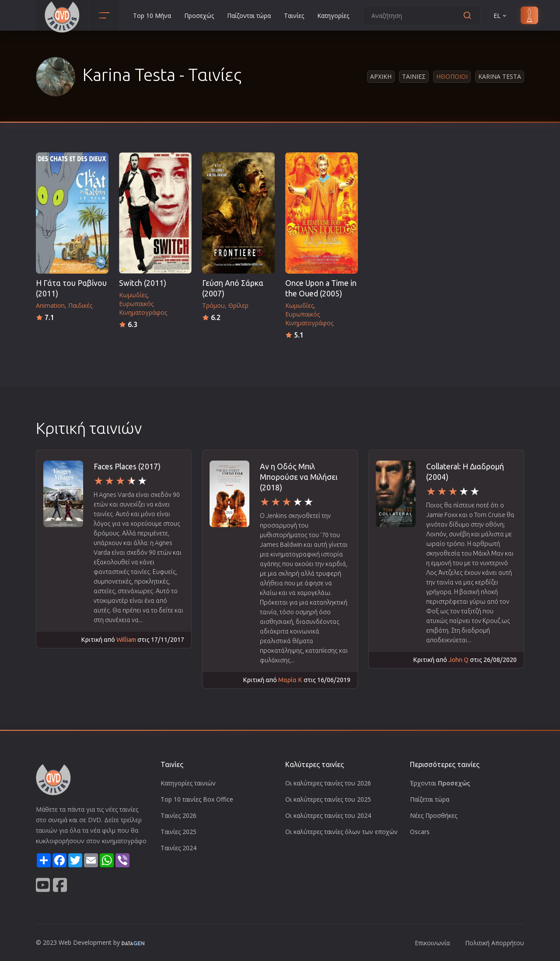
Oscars (420, 832)
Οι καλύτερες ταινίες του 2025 (328, 799)
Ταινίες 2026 (178, 815)
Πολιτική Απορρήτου (495, 943)
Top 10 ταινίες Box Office (197, 799)
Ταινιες (414, 76)
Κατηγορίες (333, 16)
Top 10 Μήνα (152, 16)
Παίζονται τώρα (249, 16)
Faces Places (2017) (127, 466)
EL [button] (500, 16)
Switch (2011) (143, 283)
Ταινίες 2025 (178, 832)
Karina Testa (500, 76)
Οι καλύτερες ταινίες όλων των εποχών (341, 832)
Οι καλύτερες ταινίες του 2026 (328, 783)
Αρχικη (381, 76)
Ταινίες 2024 (178, 848)
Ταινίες (294, 16)
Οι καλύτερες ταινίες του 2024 (328, 815)
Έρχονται (440, 783)
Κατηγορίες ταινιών (188, 783)
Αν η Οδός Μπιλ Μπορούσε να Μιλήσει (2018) (299, 477)
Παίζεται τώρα (430, 799)
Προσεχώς (199, 16)
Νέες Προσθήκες (434, 815)
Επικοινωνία (432, 943)
